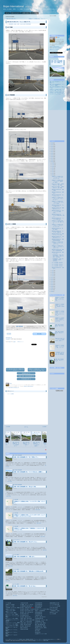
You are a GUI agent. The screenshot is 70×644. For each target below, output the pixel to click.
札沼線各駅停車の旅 (39, 618)
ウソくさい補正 (16, 555)
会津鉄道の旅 (38, 629)
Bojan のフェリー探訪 (10, 606)
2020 (52, 153)
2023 (52, 148)
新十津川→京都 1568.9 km (40, 617)
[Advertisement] (26, 357)
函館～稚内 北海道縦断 (17, 455)
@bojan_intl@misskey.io (28, 386)
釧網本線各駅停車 (39, 606)
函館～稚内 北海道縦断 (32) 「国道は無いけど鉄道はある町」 (29, 571)
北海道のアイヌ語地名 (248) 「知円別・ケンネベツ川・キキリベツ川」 (58, 243)
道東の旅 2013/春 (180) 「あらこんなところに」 (58, 195)
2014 (52, 278)
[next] (45, 441)
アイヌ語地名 (35, 13)
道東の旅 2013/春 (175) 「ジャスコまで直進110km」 (58, 219)
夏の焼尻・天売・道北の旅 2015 (27, 612)
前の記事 (9, 334)
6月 (53, 173)
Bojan (58, 37)
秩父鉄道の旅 (38, 632)
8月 (53, 170)
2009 (52, 286)
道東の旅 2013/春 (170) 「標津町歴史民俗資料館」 (58, 240)
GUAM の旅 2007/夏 (54, 608)
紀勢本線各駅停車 (39, 612)
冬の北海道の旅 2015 (25, 615)
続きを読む (39, 334)
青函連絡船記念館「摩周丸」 (41, 626)
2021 (52, 152)
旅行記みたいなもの (54, 612)
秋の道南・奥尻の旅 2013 (25, 617)
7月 (53, 172)
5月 (53, 175)
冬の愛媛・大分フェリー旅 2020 (27, 605)
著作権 (31, 639)
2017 (52, 158)
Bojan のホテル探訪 (54, 609)
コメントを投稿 (10, 394)
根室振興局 (11, 24)
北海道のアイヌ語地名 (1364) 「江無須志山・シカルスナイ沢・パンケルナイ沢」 (60, 320)
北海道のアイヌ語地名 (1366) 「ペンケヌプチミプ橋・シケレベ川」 (57, 90)
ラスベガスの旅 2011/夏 (54, 605)
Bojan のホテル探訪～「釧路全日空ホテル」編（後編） (58, 184)
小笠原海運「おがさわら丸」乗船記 (13, 608)
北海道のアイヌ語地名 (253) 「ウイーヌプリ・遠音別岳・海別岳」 (57, 181)
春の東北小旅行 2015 (25, 614)
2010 (52, 285)
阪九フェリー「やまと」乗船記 (12, 614)
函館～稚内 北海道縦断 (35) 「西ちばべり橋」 (25, 487)
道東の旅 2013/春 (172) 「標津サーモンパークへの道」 (58, 234)
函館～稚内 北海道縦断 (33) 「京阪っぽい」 (25, 557)
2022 (52, 150)
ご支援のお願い (46, 641)
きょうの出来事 (53, 614)
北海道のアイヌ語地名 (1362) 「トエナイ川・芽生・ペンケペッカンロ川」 (60, 299)
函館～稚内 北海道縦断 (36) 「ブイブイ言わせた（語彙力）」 (29, 472)
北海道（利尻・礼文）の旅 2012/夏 (27, 620)
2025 (52, 145)
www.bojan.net (9, 338)
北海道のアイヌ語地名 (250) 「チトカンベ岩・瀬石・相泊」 (58, 222)
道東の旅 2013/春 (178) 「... (12, 19)
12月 (53, 163)
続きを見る (10, 481)
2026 (52, 143)
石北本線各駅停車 (39, 605)
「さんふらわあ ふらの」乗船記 (12, 626)
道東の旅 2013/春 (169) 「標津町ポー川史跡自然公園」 (58, 250)
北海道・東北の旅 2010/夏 (25, 625)
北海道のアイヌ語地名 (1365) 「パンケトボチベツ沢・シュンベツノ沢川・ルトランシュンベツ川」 (57, 93)
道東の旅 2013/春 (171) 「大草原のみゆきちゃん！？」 (58, 237)
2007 (52, 290)
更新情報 (28, 639)
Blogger (34, 641)
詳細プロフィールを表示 (55, 49)
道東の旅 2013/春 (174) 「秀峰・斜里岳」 (57, 229)
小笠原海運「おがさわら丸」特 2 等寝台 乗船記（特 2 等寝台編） (60, 353)
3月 (53, 272)
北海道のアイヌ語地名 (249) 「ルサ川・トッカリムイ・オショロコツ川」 (58, 226)
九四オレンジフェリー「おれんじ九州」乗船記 (10, 610)
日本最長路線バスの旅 (39, 622)
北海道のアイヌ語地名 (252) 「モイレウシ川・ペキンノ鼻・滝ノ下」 (58, 199)
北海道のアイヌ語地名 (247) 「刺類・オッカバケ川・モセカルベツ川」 (58, 247)
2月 (53, 274)
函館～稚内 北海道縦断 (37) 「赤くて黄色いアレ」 (26, 457)
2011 (52, 283)
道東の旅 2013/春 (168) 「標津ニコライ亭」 (58, 253)
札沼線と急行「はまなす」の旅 (41, 620)
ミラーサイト (39, 641)
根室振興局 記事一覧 (26, 373)
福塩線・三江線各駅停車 (40, 611)
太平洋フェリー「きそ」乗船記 (12, 624)
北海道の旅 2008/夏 (24, 629)
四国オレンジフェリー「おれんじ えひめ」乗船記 (11, 612)
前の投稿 (8, 427)
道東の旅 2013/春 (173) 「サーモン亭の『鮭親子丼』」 (58, 232)
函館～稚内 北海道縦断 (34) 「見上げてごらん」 (26, 542)
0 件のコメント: (21, 342)
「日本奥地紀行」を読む (55, 611)
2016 (52, 160)
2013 (52, 280)
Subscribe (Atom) (47, 639)
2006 (52, 291)
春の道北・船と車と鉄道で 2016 (27, 611)
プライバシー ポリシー (38, 639)
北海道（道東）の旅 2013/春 (19, 24)
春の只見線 (37, 631)
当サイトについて (15, 13)
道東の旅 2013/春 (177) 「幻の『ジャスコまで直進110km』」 (58, 212)
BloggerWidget (44, 597)
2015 (52, 162)
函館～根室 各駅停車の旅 (40, 625)
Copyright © (8, 339)
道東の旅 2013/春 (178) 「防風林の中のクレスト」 (58, 208)
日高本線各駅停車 (39, 603)
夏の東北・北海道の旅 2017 (26, 608)
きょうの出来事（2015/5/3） (57, 264)
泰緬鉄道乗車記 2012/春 (54, 603)
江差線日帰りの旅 (39, 615)
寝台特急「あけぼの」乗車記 (41, 628)
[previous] (7, 441)
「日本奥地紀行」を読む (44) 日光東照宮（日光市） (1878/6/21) (58, 260)
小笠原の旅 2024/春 (24, 603)
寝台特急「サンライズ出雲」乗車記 (42, 609)
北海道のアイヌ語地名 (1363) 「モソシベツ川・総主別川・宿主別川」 (60, 306)
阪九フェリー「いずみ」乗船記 (12, 618)
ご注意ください (25, 13)
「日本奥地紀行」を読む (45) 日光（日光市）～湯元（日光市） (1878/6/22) (58, 256)
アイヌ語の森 (15, 500)
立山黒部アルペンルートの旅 (41, 634)
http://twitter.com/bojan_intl (14, 388)
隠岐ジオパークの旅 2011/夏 (26, 622)
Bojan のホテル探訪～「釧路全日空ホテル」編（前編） (58, 187)
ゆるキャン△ (53, 639)
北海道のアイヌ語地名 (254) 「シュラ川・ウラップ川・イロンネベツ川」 (58, 178)
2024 (52, 147)
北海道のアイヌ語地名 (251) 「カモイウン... (37, 19)
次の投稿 (44, 427)
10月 (53, 167)
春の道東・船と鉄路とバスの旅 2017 (28, 609)
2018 (52, 157)
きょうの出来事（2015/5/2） (57, 266)
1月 (53, 276)
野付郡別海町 (28, 24)
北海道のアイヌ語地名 (10, 605)
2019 (52, 155)
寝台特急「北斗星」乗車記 (40, 623)
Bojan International (14, 6)
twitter (24, 639)
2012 (52, 281)
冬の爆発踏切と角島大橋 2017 (26, 606)
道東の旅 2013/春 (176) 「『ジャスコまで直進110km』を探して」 (58, 215)
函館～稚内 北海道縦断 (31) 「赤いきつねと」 (25, 586)
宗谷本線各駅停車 (39, 614)
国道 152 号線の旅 (24, 628)
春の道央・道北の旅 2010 (25, 626)
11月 (53, 165)
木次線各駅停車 (38, 608)
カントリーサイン (16, 540)
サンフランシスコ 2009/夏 (55, 606)
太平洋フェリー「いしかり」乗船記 (13, 623)
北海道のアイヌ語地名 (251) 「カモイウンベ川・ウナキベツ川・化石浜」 (58, 202)
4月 (53, 271)
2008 (52, 288)
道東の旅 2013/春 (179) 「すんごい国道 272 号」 (58, 206)
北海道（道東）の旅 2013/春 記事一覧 (26, 376)
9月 (53, 168)
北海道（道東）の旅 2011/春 (26, 623)
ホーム (7, 13)
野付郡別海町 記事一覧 (26, 379)
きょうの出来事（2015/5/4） (57, 263)
